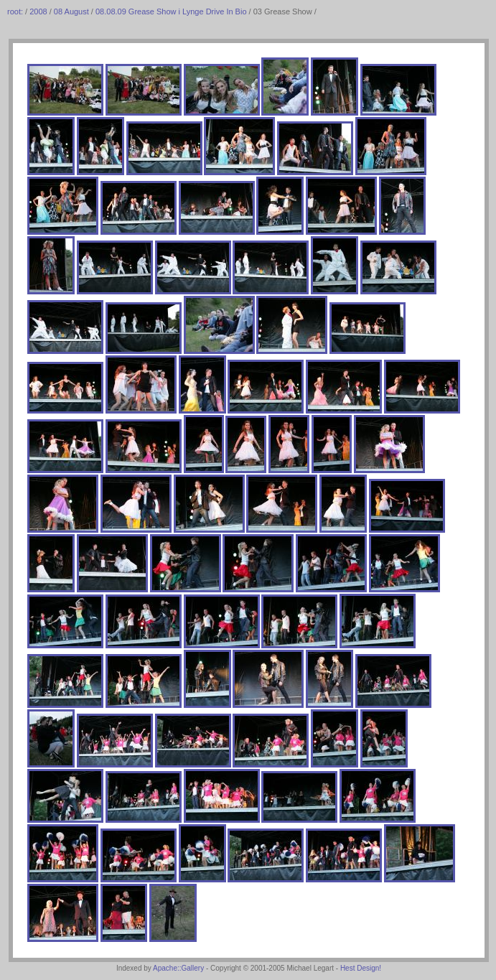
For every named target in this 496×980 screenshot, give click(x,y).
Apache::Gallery (178, 968)
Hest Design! (361, 968)
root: (16, 11)
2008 (38, 11)
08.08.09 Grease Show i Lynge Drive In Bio (171, 11)
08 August (71, 11)
